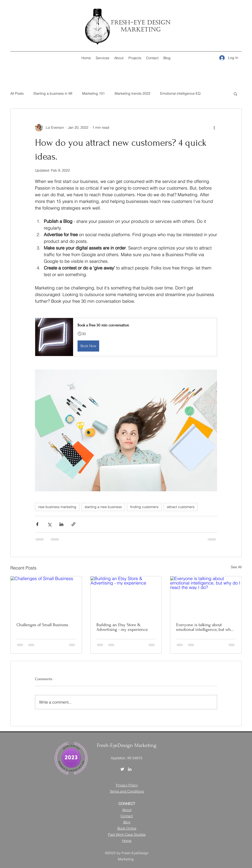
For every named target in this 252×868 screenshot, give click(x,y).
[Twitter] (122, 769)
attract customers (181, 507)
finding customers (144, 507)
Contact (127, 816)
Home (127, 841)
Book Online (127, 828)
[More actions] (214, 127)
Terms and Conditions (127, 791)
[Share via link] (73, 524)
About (127, 810)
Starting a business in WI (53, 93)
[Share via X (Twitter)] (49, 524)
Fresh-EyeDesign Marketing (127, 745)
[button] (235, 94)
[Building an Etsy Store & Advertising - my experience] (126, 596)
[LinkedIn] (130, 769)
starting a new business (103, 507)
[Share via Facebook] (37, 524)
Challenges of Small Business (42, 625)
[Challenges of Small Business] (46, 596)
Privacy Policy (127, 785)
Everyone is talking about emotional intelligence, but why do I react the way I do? (205, 627)
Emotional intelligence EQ (180, 93)
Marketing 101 (94, 93)
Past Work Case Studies (127, 834)
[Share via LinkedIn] (61, 524)
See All (236, 567)
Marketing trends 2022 (133, 93)
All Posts (17, 93)
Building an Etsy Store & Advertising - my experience (122, 627)
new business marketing (57, 507)
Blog (127, 822)
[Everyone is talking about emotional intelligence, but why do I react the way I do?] (206, 596)
